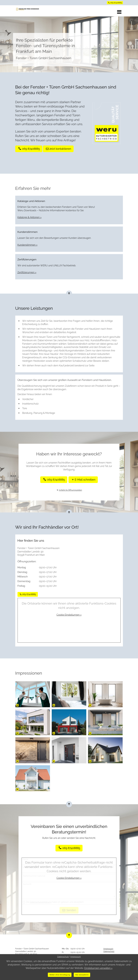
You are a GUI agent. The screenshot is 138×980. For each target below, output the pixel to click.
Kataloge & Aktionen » (30, 217)
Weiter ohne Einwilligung (60, 975)
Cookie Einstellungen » (69, 615)
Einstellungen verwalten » (98, 968)
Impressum (108, 949)
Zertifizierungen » (27, 272)
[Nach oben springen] (69, 294)
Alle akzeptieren (82, 975)
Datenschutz (109, 951)
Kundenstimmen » (28, 245)
